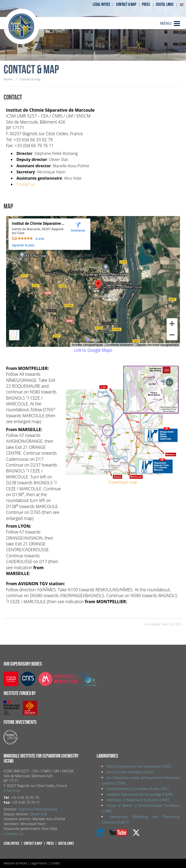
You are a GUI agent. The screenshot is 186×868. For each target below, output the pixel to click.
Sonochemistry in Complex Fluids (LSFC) (137, 789)
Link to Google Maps (93, 350)
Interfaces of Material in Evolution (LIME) (138, 800)
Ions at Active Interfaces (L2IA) (130, 772)
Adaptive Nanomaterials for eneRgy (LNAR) (139, 794)
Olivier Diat (38, 814)
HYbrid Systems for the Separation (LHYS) (139, 766)
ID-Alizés (21, 863)
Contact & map (126, 4)
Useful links (165, 4)
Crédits (55, 863)
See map (13, 790)
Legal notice (101, 4)
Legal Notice (39, 863)
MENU (166, 23)
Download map (123, 482)
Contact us (26, 184)
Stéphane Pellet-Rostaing (38, 809)
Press (146, 4)
